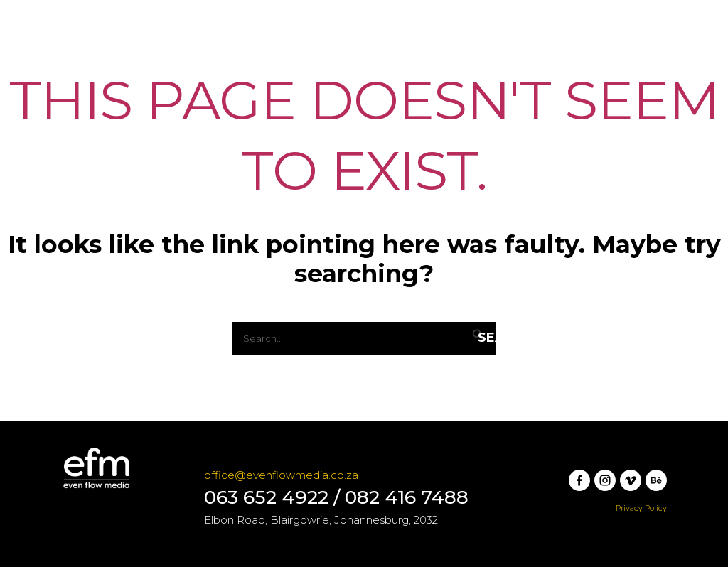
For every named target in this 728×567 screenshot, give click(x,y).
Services (284, 59)
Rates (492, 59)
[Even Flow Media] (86, 59)
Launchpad (199, 59)
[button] (622, 59)
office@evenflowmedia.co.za (281, 475)
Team (436, 59)
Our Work (365, 59)
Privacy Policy (641, 508)
